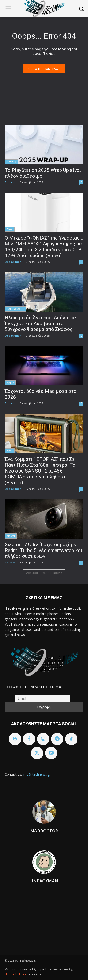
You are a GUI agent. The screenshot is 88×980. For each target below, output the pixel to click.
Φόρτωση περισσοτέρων (44, 573)
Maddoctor (44, 831)
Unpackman (13, 262)
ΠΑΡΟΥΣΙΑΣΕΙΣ (15, 309)
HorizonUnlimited (17, 974)
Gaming (11, 161)
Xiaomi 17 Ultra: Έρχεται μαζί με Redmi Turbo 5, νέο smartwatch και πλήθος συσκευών (44, 550)
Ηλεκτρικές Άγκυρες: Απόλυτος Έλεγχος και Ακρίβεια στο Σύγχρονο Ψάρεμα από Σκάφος (40, 323)
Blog (10, 229)
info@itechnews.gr (37, 774)
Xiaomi (11, 536)
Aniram (10, 182)
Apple (10, 383)
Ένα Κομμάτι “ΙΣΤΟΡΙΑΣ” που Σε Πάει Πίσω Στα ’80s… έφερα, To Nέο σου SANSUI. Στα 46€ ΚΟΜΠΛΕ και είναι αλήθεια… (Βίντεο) (40, 471)
